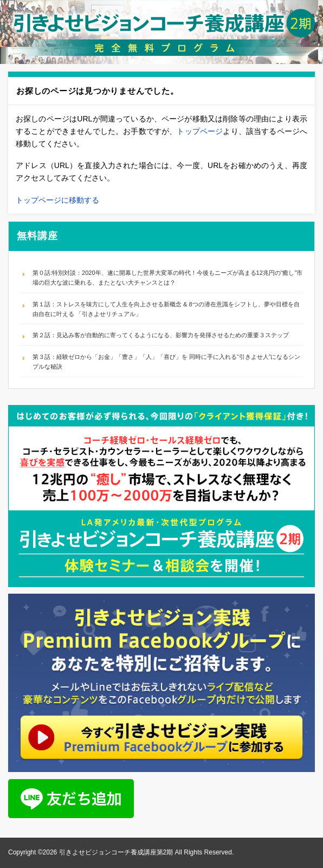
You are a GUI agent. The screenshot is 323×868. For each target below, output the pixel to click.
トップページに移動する (57, 200)
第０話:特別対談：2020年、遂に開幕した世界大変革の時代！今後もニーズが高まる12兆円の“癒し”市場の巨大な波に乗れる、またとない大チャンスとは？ (167, 278)
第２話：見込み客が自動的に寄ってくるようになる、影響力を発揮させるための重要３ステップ (161, 335)
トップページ (200, 131)
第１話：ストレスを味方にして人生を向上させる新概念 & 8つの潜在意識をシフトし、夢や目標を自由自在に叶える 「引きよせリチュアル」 (166, 309)
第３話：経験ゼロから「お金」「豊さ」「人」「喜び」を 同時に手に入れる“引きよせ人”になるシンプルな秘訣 (166, 362)
